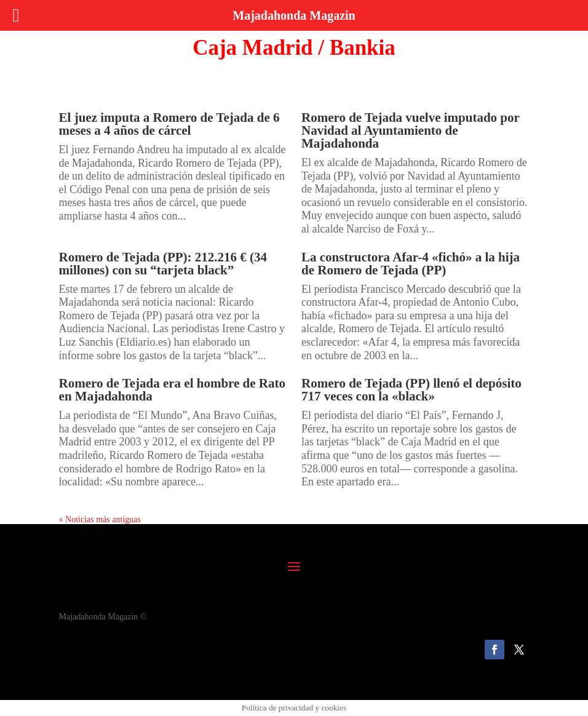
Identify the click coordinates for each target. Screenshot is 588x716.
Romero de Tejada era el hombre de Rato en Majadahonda (172, 390)
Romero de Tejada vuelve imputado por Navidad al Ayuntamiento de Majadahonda (411, 130)
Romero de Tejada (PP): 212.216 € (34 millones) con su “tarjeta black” (163, 264)
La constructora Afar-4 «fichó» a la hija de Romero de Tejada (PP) (411, 264)
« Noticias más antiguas (100, 519)
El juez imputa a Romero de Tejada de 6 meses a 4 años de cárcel (169, 124)
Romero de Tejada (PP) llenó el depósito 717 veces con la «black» (411, 390)
